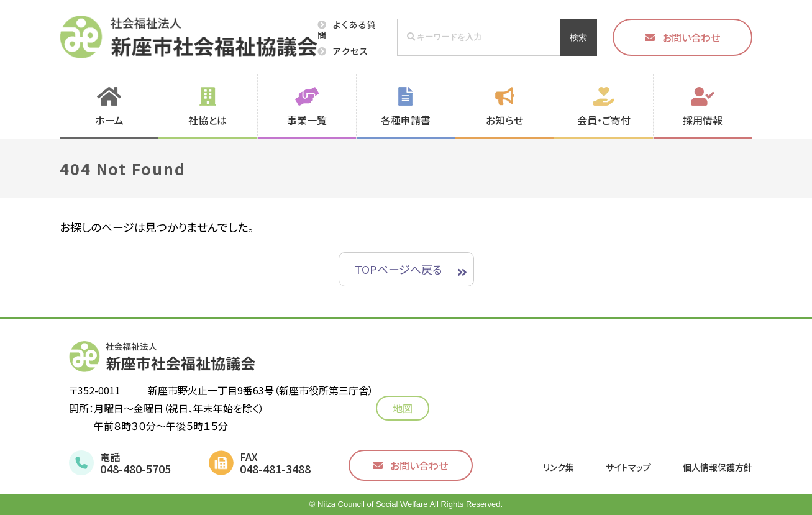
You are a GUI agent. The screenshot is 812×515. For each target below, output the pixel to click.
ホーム (109, 120)
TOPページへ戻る (399, 269)
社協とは (208, 120)
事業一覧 (307, 120)
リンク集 (559, 467)
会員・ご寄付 (604, 120)
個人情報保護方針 (718, 467)
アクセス (351, 51)
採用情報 (703, 120)
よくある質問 (347, 30)
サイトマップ (628, 467)
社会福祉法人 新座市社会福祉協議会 (189, 37)
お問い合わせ (691, 37)
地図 (406, 408)
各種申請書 (406, 120)
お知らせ (504, 120)
